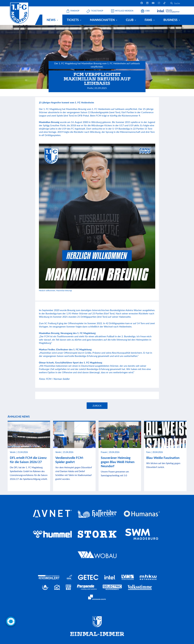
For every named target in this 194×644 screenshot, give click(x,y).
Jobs (147, 11)
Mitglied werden (124, 11)
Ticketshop (97, 11)
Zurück (97, 406)
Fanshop (75, 11)
